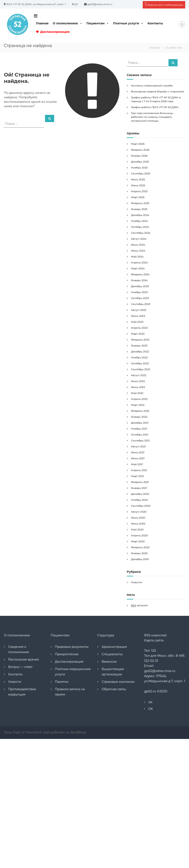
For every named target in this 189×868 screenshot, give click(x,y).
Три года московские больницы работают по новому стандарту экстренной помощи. (152, 117)
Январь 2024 (139, 280)
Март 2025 (138, 197)
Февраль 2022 (140, 411)
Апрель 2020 (139, 535)
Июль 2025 (138, 179)
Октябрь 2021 (140, 435)
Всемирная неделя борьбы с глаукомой (157, 91)
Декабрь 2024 (140, 215)
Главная (42, 23)
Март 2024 (138, 268)
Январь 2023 (139, 346)
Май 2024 (137, 257)
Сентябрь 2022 (141, 369)
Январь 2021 (139, 488)
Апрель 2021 (139, 470)
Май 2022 (137, 393)
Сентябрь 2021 (140, 440)
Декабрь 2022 (140, 351)
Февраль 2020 (140, 547)
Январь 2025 (139, 209)
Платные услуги (128, 23)
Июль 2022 (138, 381)
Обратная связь (114, 689)
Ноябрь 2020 (140, 500)
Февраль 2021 (140, 482)
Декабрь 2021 (140, 423)
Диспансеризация (55, 32)
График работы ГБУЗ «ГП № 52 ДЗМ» (155, 107)
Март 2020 (138, 541)
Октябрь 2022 (140, 363)
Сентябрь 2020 (141, 506)
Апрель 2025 (139, 191)
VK (151, 702)
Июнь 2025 (138, 185)
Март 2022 (138, 405)
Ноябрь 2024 (140, 221)
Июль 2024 (138, 245)
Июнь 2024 (138, 251)
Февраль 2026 (140, 150)
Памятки (62, 682)
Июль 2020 (138, 518)
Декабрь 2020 (140, 494)
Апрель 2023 (139, 328)
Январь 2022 (139, 417)
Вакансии (109, 662)
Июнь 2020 (138, 524)
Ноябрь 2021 (139, 429)
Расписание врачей (24, 659)
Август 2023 (139, 310)
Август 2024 (139, 239)
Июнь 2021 (138, 458)
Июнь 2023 (138, 316)
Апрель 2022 (139, 399)
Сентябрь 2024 (141, 233)
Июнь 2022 (138, 387)
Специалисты (112, 654)
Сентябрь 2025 (141, 173)
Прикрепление (67, 654)
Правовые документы (72, 647)
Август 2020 (139, 512)
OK (151, 709)
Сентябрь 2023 (141, 304)
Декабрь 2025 (140, 162)
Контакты (155, 23)
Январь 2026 (139, 156)
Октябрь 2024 (140, 227)
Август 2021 (138, 446)
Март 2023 (138, 334)
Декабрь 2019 (140, 559)
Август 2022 (139, 375)
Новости (137, 582)
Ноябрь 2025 (139, 168)
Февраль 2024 (140, 274)
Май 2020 (137, 529)
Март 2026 (138, 144)
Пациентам (98, 23)
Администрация (114, 647)
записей (139, 605)
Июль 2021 (138, 452)
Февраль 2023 (140, 340)
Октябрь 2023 (140, 298)
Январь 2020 (139, 553)
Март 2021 (138, 476)
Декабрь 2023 (140, 286)
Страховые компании (118, 682)
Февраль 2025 (140, 203)
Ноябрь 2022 (139, 357)
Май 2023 (137, 322)
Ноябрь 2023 (139, 292)
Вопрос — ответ (20, 667)
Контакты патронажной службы (152, 86)
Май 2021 (137, 464)
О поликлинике (68, 23)
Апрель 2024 (139, 262)
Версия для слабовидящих (164, 4)
